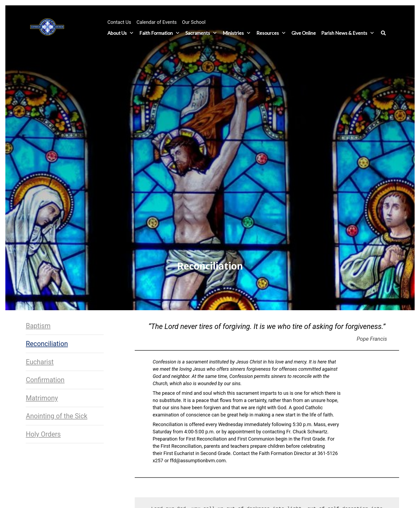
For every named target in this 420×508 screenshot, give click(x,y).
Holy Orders (43, 434)
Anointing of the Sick (57, 416)
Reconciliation (47, 344)
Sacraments (201, 33)
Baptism (38, 326)
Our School (194, 22)
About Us (121, 33)
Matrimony (42, 398)
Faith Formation (160, 33)
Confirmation (45, 380)
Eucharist (40, 362)
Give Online (304, 33)
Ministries (237, 33)
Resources (271, 33)
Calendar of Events (156, 22)
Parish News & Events (348, 33)
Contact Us (119, 22)
